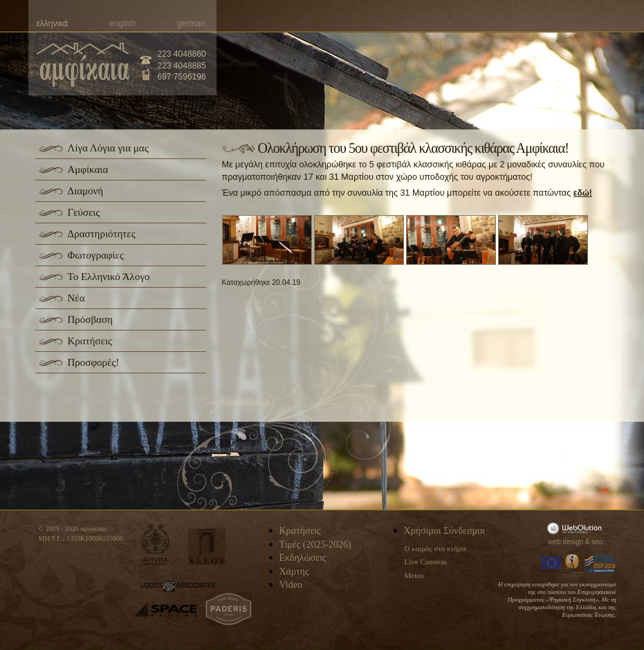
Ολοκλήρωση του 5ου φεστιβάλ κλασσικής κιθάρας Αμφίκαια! (413, 148)
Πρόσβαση (90, 319)
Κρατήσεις (90, 341)
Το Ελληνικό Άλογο (109, 277)
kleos (207, 547)
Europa (551, 564)
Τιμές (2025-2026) (315, 545)
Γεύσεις (84, 212)
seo (597, 542)
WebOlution (577, 528)
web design (566, 542)
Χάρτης (294, 572)
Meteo (414, 575)
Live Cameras (426, 561)
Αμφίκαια (88, 169)
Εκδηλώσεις (303, 558)
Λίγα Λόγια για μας (108, 148)
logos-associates (178, 586)
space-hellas (165, 610)
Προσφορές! (94, 362)
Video (291, 585)
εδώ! (583, 193)
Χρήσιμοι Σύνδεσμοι (444, 531)
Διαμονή (86, 191)
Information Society (573, 564)
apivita (156, 545)
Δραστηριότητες (102, 234)
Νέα (76, 298)
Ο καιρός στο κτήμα (435, 548)
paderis (229, 609)
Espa (600, 564)
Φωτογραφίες (96, 255)
